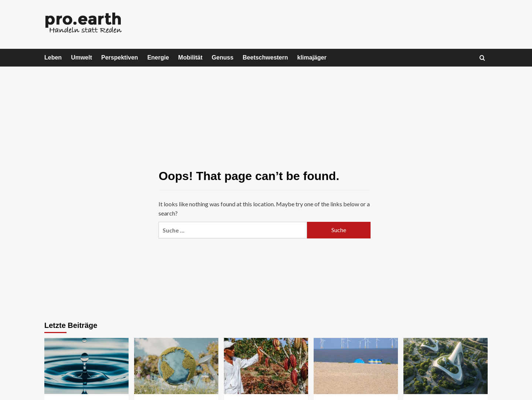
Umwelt (81, 57)
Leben (53, 57)
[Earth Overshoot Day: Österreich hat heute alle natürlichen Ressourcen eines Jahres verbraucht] (176, 366)
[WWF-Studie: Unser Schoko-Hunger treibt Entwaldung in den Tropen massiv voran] (266, 366)
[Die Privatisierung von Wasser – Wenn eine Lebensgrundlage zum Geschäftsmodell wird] (86, 366)
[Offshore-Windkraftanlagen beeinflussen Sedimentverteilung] (356, 366)
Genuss (223, 57)
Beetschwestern (265, 57)
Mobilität (190, 57)
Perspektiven (120, 57)
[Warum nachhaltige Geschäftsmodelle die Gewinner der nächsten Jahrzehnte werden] (446, 366)
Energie (158, 57)
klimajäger (312, 57)
